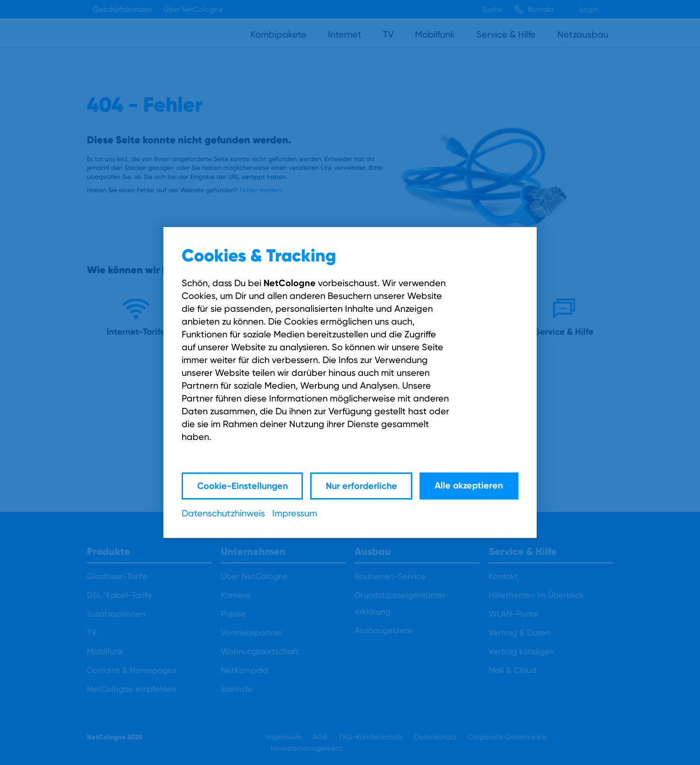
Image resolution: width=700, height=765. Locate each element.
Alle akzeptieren (469, 486)
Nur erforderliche (361, 486)
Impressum (295, 513)
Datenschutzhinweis (223, 513)
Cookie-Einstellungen (241, 486)
